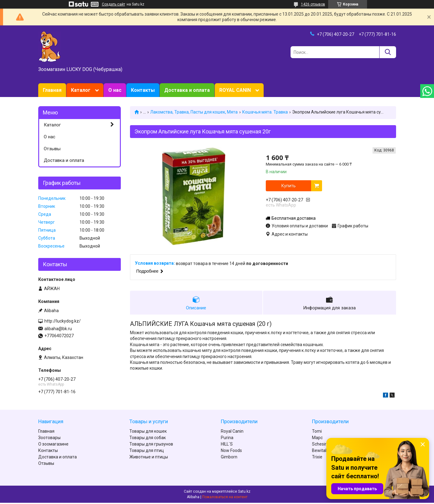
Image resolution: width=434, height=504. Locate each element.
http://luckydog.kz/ (63, 321)
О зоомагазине (53, 445)
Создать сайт (113, 4)
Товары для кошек (148, 432)
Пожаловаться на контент (225, 498)
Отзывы (52, 149)
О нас (115, 90)
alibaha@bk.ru (58, 329)
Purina (227, 439)
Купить (289, 186)
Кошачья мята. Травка (265, 112)
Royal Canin (232, 432)
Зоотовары (49, 439)
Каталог (81, 90)
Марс (317, 439)
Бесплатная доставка (294, 218)
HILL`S (227, 445)
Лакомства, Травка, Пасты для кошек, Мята (194, 112)
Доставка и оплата (187, 90)
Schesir (319, 445)
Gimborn (229, 458)
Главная (52, 90)
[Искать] (388, 52)
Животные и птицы (149, 458)
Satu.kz (244, 493)
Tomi (317, 432)
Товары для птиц (147, 452)
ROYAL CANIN (235, 90)
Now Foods (231, 452)
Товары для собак (148, 439)
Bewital (319, 452)
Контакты (143, 90)
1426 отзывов (313, 4)
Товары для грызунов (151, 445)
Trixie (317, 458)
